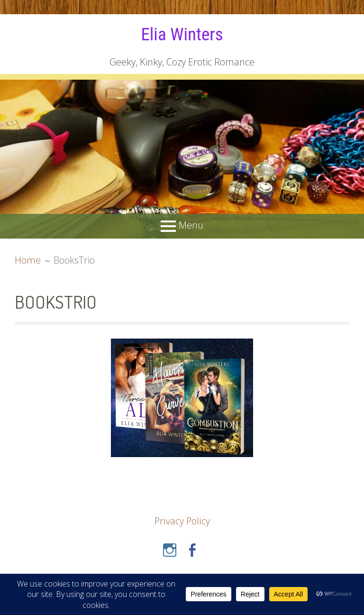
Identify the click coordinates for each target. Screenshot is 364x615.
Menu (191, 225)
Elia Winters (182, 34)
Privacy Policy (182, 521)
